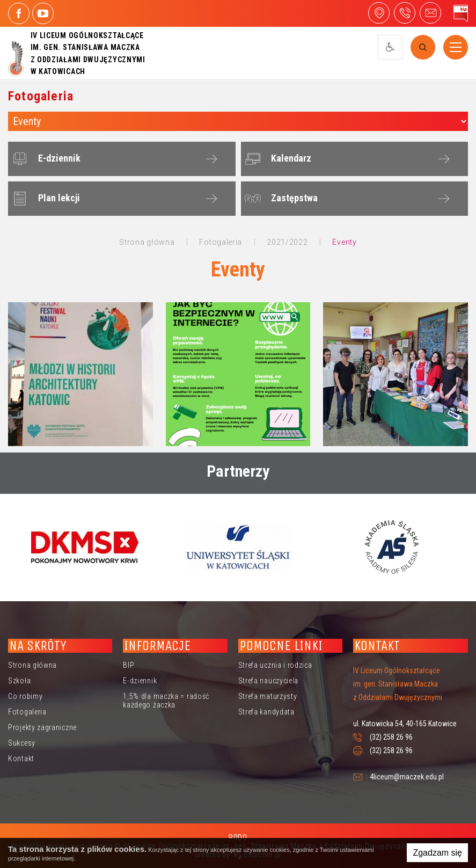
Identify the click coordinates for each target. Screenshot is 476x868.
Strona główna (32, 665)
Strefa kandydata (266, 712)
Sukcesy (22, 743)
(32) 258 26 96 (391, 737)
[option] (85, 547)
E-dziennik (45, 159)
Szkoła (19, 681)
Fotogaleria (27, 712)
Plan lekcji (45, 199)
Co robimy (25, 696)
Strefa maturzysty (268, 696)
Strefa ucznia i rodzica (275, 665)
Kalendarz (277, 159)
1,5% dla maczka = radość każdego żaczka (166, 701)
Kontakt (21, 758)
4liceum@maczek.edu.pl (430, 13)
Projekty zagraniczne (42, 727)
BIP (129, 665)
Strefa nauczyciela (269, 681)
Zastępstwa (280, 199)
